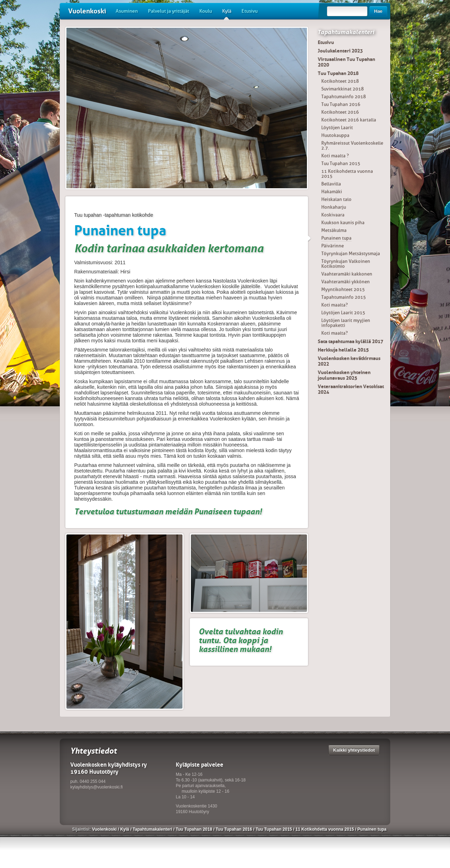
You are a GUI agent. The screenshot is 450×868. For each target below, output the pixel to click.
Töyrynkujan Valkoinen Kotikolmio (346, 264)
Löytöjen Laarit (337, 128)
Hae (378, 11)
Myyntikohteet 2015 (343, 289)
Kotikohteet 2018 (340, 81)
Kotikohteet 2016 (340, 112)
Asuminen (127, 11)
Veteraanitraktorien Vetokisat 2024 (351, 389)
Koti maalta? (335, 305)
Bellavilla (331, 184)
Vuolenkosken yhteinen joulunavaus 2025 (344, 375)
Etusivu (250, 11)
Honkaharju (334, 207)
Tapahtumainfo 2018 (344, 97)
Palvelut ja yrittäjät (169, 11)
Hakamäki (332, 192)
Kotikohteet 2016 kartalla (349, 120)
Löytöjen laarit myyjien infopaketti (346, 323)
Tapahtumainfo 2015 (344, 297)
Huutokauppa (335, 135)
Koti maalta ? (335, 156)
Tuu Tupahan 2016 (341, 104)
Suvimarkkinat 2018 (343, 89)
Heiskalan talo (336, 199)
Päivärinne (333, 246)
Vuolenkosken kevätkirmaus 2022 (349, 361)
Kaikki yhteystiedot (354, 750)
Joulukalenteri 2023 (340, 51)
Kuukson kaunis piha (343, 223)
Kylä (227, 14)
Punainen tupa (336, 238)
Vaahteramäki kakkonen (347, 274)
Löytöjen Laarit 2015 (343, 313)
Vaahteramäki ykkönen (346, 282)
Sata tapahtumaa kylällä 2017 (351, 341)
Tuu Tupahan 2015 (341, 163)
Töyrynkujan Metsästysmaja (351, 254)
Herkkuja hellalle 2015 (343, 350)
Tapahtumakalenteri (346, 32)
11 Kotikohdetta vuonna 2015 (347, 174)
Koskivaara (333, 215)
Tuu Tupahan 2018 (338, 73)
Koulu (206, 11)
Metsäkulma (334, 230)
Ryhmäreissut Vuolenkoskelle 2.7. (352, 145)
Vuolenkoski (87, 11)
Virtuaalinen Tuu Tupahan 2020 (346, 62)
